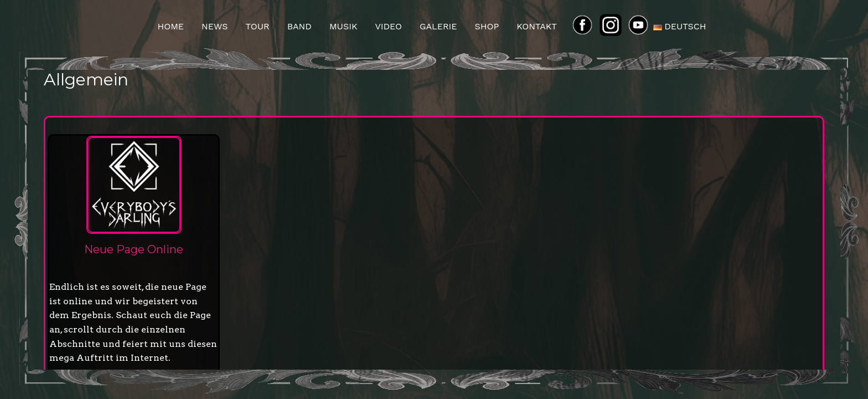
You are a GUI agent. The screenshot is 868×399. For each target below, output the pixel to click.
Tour (258, 26)
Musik (343, 26)
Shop (487, 26)
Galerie (438, 26)
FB (586, 26)
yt (641, 26)
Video (388, 26)
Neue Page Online (134, 249)
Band (299, 26)
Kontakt (537, 26)
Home (170, 26)
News (215, 26)
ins (615, 26)
